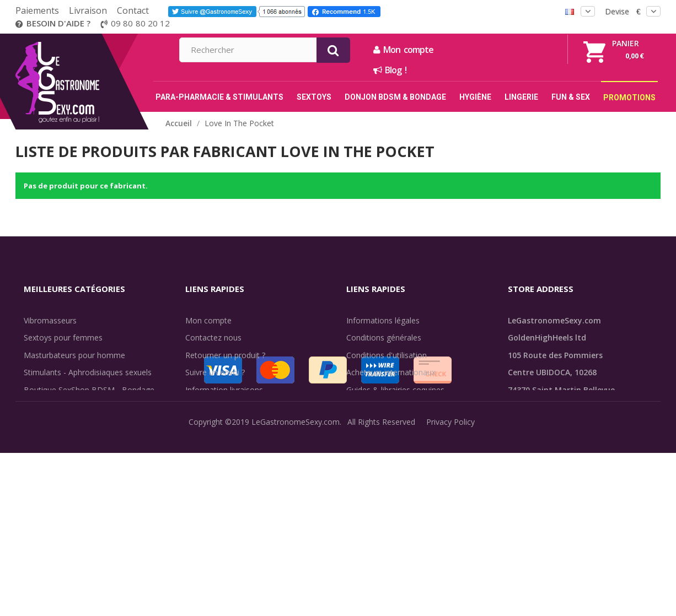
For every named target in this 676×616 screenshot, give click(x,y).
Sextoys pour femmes (63, 337)
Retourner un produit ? (225, 355)
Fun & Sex (42, 459)
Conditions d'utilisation (387, 355)
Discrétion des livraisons (229, 407)
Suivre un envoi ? (215, 372)
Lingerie (38, 425)
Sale (38, 476)
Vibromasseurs (50, 320)
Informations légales (383, 320)
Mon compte (522, 50)
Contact (133, 10)
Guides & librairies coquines (395, 390)
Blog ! (509, 70)
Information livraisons (224, 390)
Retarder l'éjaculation (61, 442)
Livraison (88, 10)
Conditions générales (384, 337)
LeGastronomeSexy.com (296, 599)
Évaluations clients (379, 407)
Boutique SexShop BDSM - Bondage (89, 390)
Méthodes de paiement (227, 425)
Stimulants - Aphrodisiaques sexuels (88, 372)
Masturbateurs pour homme (74, 355)
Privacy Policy (450, 599)
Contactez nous (213, 337)
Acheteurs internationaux (391, 372)
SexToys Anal (48, 407)
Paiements (37, 10)
